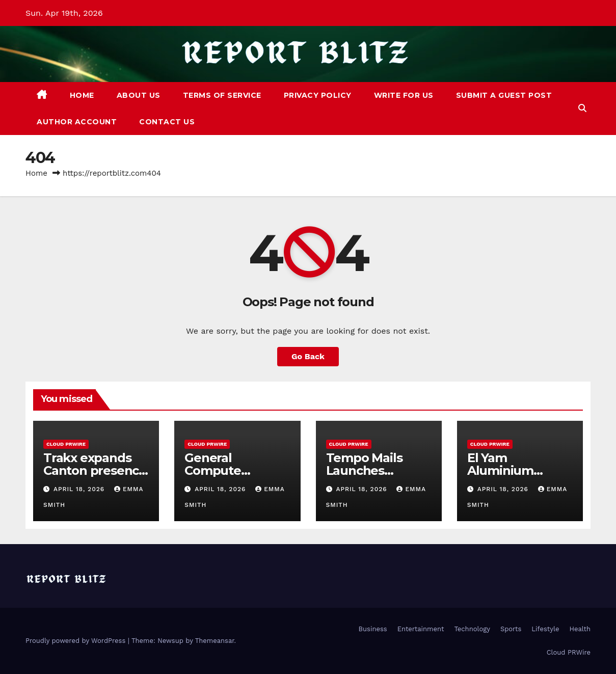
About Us (139, 95)
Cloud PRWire (66, 444)
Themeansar (215, 641)
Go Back (308, 356)
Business (373, 629)
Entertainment (421, 629)
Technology (472, 629)
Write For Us (404, 95)
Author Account (77, 122)
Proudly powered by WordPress (77, 641)
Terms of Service (222, 95)
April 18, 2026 (80, 489)
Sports (511, 629)
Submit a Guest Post (504, 95)
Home (82, 95)
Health (580, 629)
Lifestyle (545, 629)
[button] (582, 108)
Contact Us (167, 122)
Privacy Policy (318, 95)
